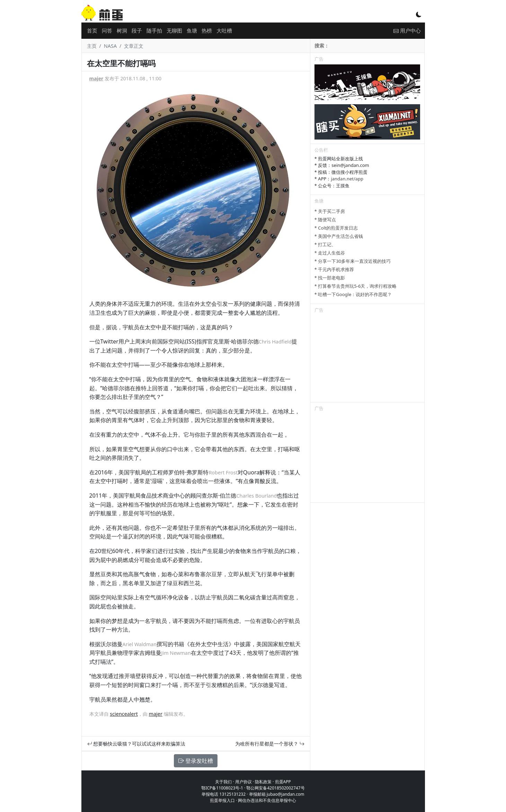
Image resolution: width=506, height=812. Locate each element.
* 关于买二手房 (330, 211)
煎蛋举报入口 (222, 800)
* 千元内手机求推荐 (334, 269)
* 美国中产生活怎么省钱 (339, 236)
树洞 (122, 30)
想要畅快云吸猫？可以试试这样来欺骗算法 (136, 744)
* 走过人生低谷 (330, 253)
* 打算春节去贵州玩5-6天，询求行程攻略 (356, 286)
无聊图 (174, 30)
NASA (110, 46)
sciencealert (124, 714)
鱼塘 (192, 30)
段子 (137, 30)
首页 (92, 30)
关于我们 (223, 782)
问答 (107, 30)
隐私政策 (263, 782)
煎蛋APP (283, 782)
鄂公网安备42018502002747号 (275, 788)
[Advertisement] (367, 359)
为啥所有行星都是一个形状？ (270, 744)
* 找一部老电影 (330, 278)
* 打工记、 (325, 244)
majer (96, 78)
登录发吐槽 (196, 761)
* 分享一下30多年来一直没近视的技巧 (353, 261)
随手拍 (154, 30)
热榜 (207, 30)
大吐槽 (224, 30)
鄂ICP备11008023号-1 (222, 788)
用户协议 (243, 782)
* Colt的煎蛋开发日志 (336, 228)
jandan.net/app (347, 179)
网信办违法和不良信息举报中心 (267, 800)
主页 (92, 46)
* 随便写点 (325, 220)
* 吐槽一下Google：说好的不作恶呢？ (353, 294)
